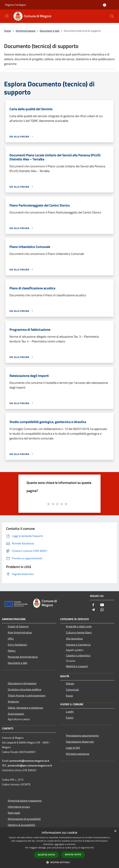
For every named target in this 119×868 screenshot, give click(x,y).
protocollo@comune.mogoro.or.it (29, 761)
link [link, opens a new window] (92, 848)
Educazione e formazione (22, 683)
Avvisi (69, 696)
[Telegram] (93, 610)
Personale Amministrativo (23, 657)
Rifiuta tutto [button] (73, 855)
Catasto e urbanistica (78, 655)
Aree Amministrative (20, 632)
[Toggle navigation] (7, 16)
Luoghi (70, 712)
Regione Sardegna (15, 5)
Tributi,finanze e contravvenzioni (27, 695)
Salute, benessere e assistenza (25, 708)
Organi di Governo (18, 626)
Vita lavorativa (74, 638)
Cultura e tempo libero (79, 632)
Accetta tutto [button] (46, 855)
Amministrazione (26, 31)
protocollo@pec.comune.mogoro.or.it (30, 765)
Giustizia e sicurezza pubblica (25, 689)
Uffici (11, 638)
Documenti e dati (50, 31)
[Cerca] (112, 16)
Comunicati (72, 690)
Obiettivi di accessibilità (21, 825)
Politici (12, 651)
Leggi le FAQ (73, 748)
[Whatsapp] (102, 610)
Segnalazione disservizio (80, 742)
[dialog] (59, 848)
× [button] (115, 831)
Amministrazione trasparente (25, 801)
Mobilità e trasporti (77, 666)
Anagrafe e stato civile (79, 626)
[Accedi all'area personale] (105, 5)
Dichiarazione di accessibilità (24, 819)
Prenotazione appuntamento (82, 736)
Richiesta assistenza (78, 754)
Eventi (70, 718)
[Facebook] (93, 605)
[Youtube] (102, 605)
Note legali (14, 813)
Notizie (70, 683)
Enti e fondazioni (17, 645)
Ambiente (13, 702)
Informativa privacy (19, 807)
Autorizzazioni (16, 714)
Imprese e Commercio (78, 645)
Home (7, 31)
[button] (59, 862)
